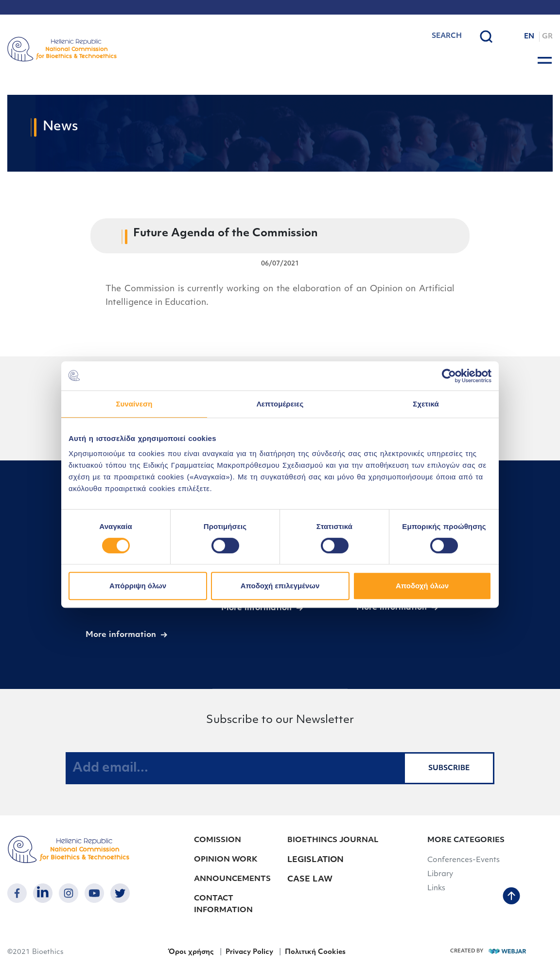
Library (440, 874)
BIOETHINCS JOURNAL (333, 840)
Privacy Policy (249, 952)
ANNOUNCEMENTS (232, 879)
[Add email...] (235, 768)
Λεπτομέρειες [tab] (280, 404)
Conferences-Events (464, 860)
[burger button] (545, 60)
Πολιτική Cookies (315, 952)
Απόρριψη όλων (138, 586)
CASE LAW (310, 880)
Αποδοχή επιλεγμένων (280, 586)
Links (436, 889)
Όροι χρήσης (191, 952)
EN (529, 37)
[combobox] (422, 36)
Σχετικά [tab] (426, 404)
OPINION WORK (226, 860)
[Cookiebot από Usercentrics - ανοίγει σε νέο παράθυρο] (449, 376)
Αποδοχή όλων (422, 586)
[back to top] (511, 897)
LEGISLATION (315, 860)
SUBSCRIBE (449, 768)
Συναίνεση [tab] (134, 404)
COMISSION (218, 840)
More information (121, 635)
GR (547, 37)
